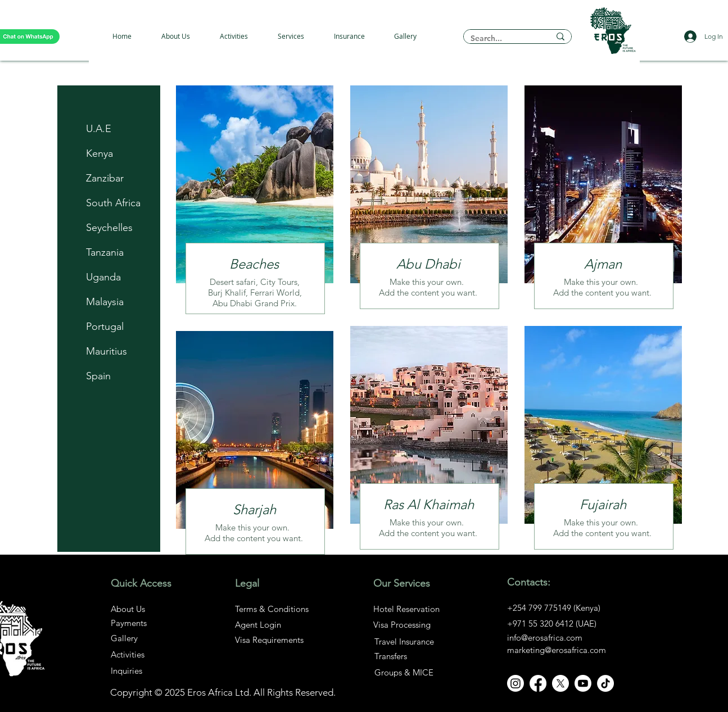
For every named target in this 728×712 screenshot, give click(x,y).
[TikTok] (605, 683)
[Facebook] (538, 683)
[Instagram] (516, 683)
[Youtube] (583, 683)
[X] (560, 683)
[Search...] (502, 38)
